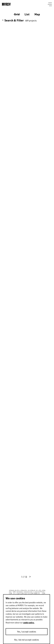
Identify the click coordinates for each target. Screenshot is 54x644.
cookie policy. (29, 623)
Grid (17, 14)
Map (37, 14)
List (27, 14)
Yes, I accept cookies (27, 632)
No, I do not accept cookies (27, 640)
